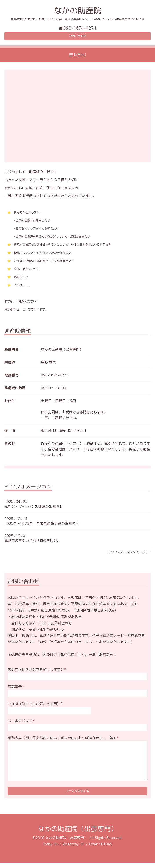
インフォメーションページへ (129, 554)
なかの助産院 (78, 10)
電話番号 (16, 689)
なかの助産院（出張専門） (78, 834)
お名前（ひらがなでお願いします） (37, 672)
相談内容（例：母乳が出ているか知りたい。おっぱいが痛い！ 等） (63, 740)
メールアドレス (21, 723)
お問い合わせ (78, 37)
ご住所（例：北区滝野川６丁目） (35, 706)
